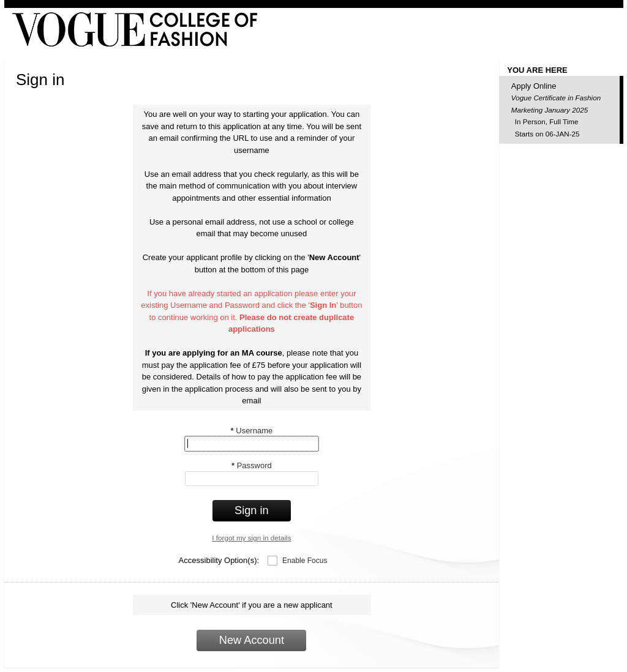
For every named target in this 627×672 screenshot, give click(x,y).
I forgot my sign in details (251, 538)
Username (252, 431)
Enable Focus (305, 561)
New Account (252, 640)
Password (252, 465)
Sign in (252, 510)
